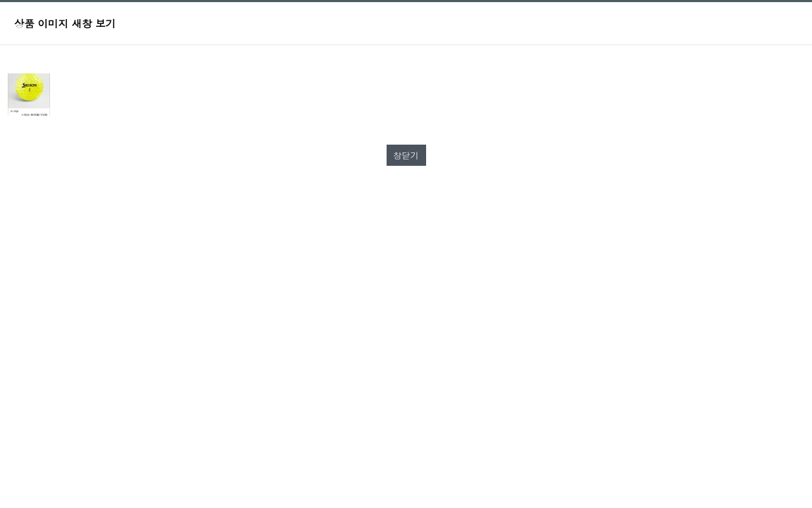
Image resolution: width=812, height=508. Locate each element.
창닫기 (406, 155)
